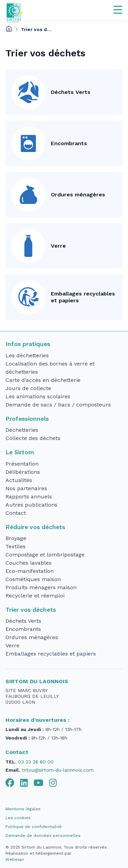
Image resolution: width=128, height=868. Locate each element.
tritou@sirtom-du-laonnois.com (58, 770)
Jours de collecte (28, 388)
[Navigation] (118, 10)
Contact (16, 513)
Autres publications (31, 505)
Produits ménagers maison (41, 587)
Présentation (22, 464)
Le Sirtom (20, 452)
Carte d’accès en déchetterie (43, 380)
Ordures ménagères (78, 195)
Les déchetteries (27, 355)
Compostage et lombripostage (45, 555)
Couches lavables (29, 563)
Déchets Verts (71, 92)
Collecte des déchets (33, 438)
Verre (58, 246)
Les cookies (18, 818)
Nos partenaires (26, 488)
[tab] (10, 783)
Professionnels (27, 419)
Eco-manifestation (30, 571)
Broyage (16, 538)
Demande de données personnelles (43, 836)
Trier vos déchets (31, 610)
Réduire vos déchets (35, 527)
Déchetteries (22, 430)
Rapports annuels (29, 497)
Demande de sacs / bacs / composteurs (58, 405)
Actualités (19, 480)
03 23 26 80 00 (36, 762)
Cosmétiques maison (33, 579)
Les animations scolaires (38, 396)
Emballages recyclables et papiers (83, 297)
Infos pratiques (28, 344)
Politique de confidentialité (34, 827)
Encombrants (69, 143)
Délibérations (23, 472)
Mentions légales (23, 809)
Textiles (16, 546)
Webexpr (15, 859)
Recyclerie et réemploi (35, 596)
